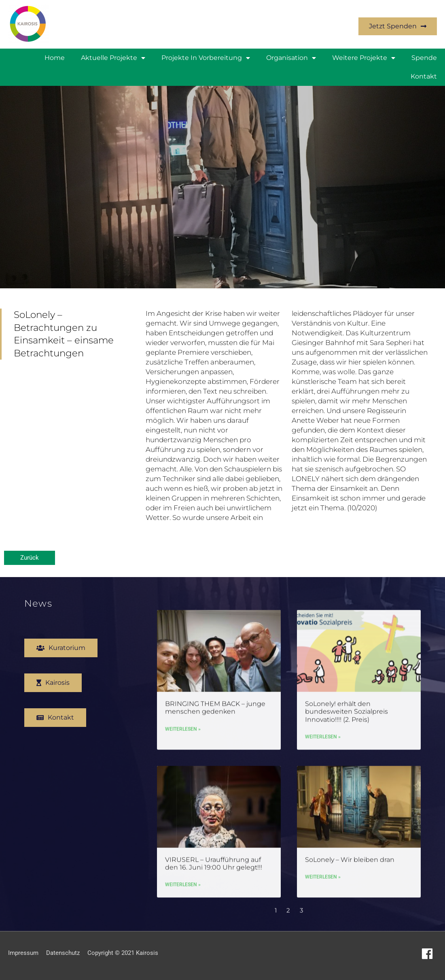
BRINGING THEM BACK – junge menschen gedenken (215, 709)
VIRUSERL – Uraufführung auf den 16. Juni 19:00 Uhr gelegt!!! (214, 865)
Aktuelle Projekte (113, 58)
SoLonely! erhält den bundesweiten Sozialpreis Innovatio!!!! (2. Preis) (346, 713)
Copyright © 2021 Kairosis (123, 953)
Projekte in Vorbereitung (206, 58)
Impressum (23, 953)
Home (55, 58)
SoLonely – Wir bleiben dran (350, 861)
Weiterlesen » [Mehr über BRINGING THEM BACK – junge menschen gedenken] (183, 730)
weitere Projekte (364, 58)
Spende (424, 58)
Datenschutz (63, 953)
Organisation (291, 58)
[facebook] (429, 954)
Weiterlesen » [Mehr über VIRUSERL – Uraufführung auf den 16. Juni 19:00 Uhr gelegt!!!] (183, 886)
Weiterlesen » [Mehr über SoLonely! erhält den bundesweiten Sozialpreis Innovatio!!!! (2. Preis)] (323, 738)
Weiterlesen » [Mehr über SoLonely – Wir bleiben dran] (323, 878)
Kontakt (424, 76)
